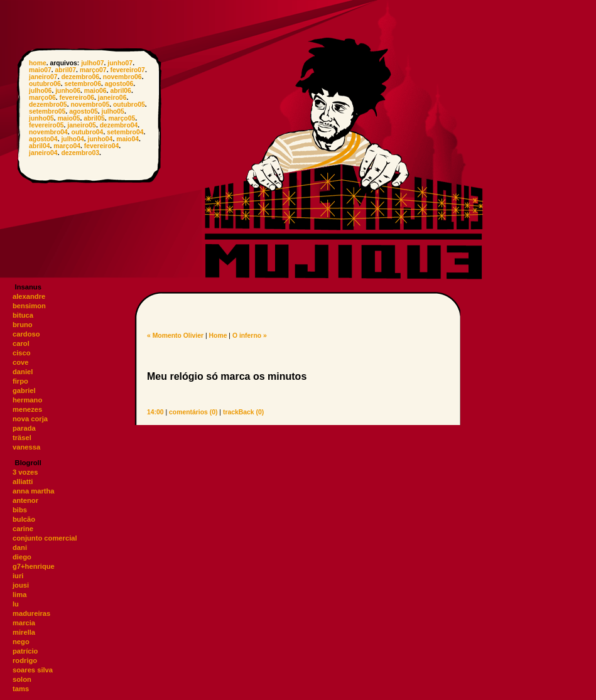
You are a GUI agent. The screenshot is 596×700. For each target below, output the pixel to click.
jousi (21, 585)
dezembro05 (48, 105)
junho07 (120, 63)
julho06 (40, 91)
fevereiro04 (101, 146)
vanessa (26, 447)
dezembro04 (119, 125)
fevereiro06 (77, 98)
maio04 (127, 139)
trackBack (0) (243, 412)
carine (23, 529)
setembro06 (83, 84)
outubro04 (88, 132)
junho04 (100, 139)
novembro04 (48, 132)
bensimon (29, 306)
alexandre (29, 296)
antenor (25, 500)
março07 (93, 70)
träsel (22, 438)
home (38, 63)
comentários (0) (193, 412)
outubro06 (45, 84)
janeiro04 (43, 153)
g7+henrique (34, 566)
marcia (24, 623)
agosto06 (119, 84)
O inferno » (250, 336)
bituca (23, 315)
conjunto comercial (45, 538)
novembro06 (122, 77)
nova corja (30, 419)
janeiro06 (112, 98)
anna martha (34, 491)
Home (218, 336)
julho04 (72, 139)
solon (22, 679)
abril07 (66, 70)
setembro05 (47, 111)
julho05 (113, 111)
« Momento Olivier (175, 336)
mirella (24, 632)
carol (21, 343)
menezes (27, 409)
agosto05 (84, 111)
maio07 (40, 70)
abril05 (94, 118)
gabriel (24, 390)
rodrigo (25, 660)
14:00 (155, 412)
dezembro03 (80, 153)
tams (21, 689)
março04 (67, 146)
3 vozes (25, 472)
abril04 (40, 146)
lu (16, 604)
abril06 (121, 91)
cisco (22, 353)
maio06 (95, 91)
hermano (27, 400)
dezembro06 (80, 77)
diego (22, 557)
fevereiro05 (46, 125)
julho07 (92, 63)
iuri (18, 576)
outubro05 (129, 105)
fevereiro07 (127, 70)
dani (20, 547)
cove (21, 362)
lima (19, 595)
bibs (20, 510)
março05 (122, 118)
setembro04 (125, 132)
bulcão (24, 519)
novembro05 (90, 105)
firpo (20, 381)
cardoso (26, 334)
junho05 (41, 118)
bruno (23, 325)
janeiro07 (43, 77)
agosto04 (43, 139)
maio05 (69, 118)
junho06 (68, 91)
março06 (42, 98)
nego (21, 642)
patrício (25, 651)
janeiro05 (82, 125)
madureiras (31, 613)
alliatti (23, 482)
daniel (23, 372)
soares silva (33, 670)
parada (24, 428)
